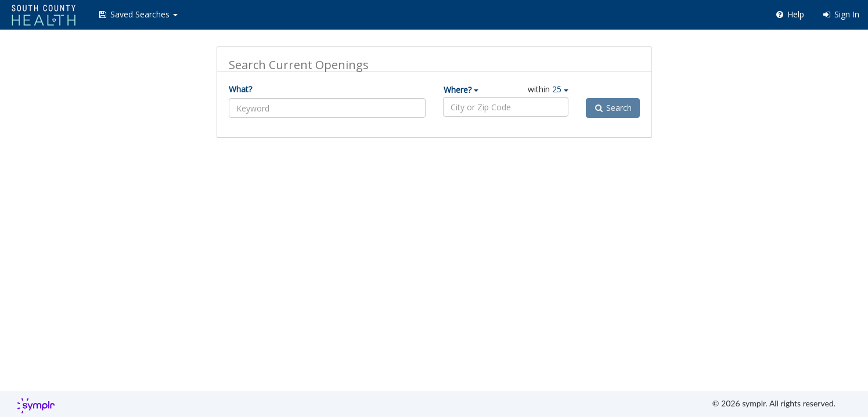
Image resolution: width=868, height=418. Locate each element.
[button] (138, 15)
